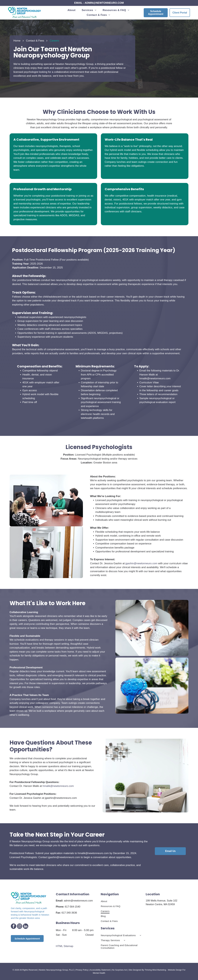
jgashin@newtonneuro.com (141, 563)
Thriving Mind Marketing (155, 970)
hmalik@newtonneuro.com (155, 378)
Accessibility (95, 970)
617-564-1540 (73, 907)
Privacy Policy (82, 970)
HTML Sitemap (65, 946)
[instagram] (20, 927)
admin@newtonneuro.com (78, 901)
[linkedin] (26, 927)
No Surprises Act (119, 970)
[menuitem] (71, 10)
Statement (106, 970)
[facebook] (14, 927)
